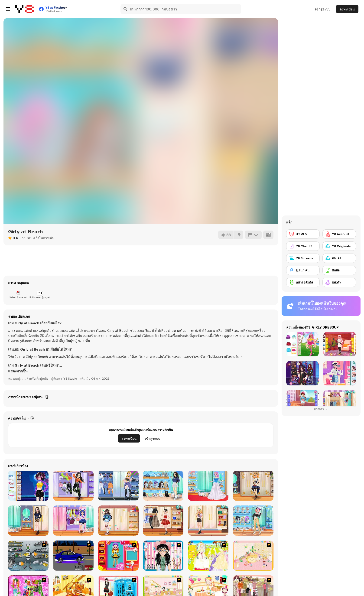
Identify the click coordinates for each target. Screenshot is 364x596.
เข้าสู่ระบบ (323, 9)
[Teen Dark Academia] (28, 521)
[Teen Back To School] (163, 486)
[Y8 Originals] (339, 246)
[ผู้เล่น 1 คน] (303, 270)
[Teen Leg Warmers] (118, 521)
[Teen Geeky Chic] (208, 521)
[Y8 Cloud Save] (303, 246)
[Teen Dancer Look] (73, 486)
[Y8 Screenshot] (303, 258)
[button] (18, 371)
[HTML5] (303, 234)
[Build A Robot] (28, 556)
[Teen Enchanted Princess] (208, 486)
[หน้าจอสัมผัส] (303, 282)
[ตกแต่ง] (339, 258)
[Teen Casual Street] (253, 521)
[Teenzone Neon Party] (28, 486)
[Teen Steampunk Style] (253, 486)
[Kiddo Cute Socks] (73, 521)
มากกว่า (321, 409)
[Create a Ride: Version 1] (73, 556)
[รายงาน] (253, 235)
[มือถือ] (339, 270)
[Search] (126, 9)
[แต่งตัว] (339, 282)
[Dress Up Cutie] (163, 556)
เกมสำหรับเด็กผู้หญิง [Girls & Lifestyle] (35, 378)
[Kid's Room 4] (253, 556)
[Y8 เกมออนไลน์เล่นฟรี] (24, 9)
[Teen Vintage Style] (163, 521)
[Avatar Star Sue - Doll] (118, 556)
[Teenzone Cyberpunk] (118, 486)
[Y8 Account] (339, 234)
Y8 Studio (70, 378)
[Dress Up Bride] (208, 556)
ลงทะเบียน (347, 9)
